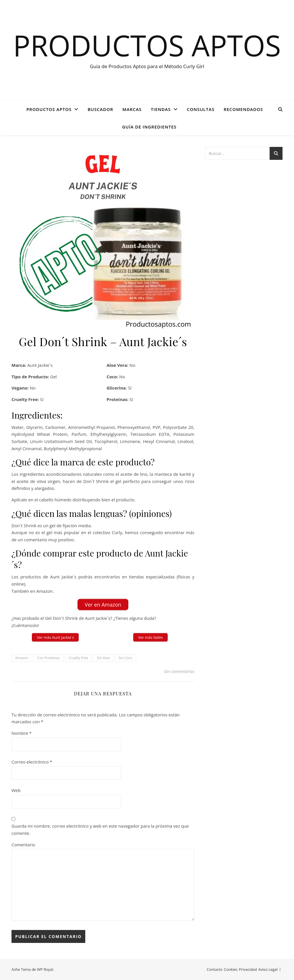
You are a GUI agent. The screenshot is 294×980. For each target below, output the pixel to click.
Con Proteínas (49, 658)
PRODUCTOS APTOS (49, 109)
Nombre (22, 733)
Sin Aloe (104, 658)
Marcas (132, 109)
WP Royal (45, 969)
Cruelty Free (78, 658)
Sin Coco (125, 658)
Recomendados (243, 109)
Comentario (23, 845)
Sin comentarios (179, 671)
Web (16, 790)
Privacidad (248, 969)
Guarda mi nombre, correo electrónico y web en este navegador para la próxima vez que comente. (100, 830)
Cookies (231, 969)
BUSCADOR (100, 109)
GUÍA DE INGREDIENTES (149, 127)
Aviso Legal (268, 969)
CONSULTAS (201, 109)
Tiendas (161, 109)
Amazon (22, 658)
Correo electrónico (32, 762)
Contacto (215, 969)
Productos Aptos (147, 45)
